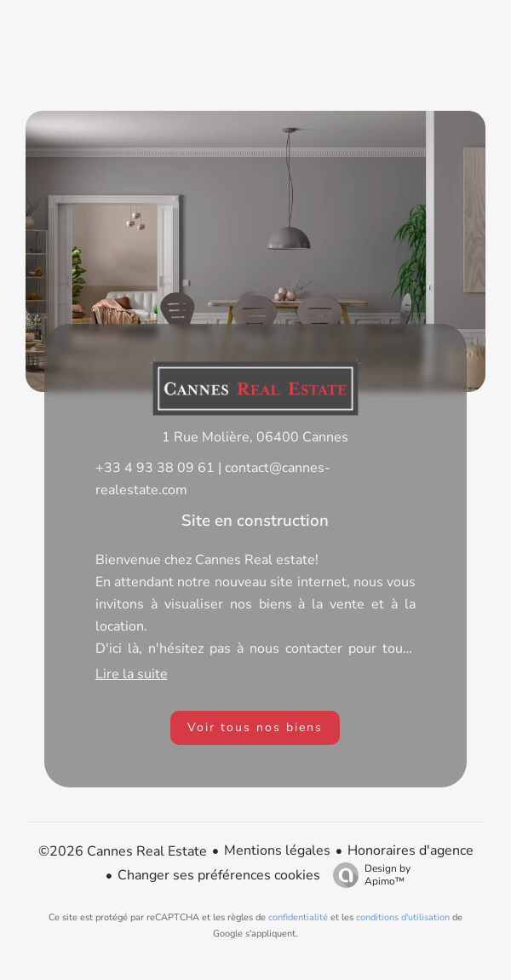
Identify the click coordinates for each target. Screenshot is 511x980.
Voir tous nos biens (255, 727)
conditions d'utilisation (403, 917)
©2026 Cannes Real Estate (123, 851)
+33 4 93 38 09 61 (155, 468)
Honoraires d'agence (411, 850)
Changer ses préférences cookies (219, 875)
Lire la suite (132, 674)
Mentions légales (277, 850)
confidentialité (298, 917)
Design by (367, 875)
